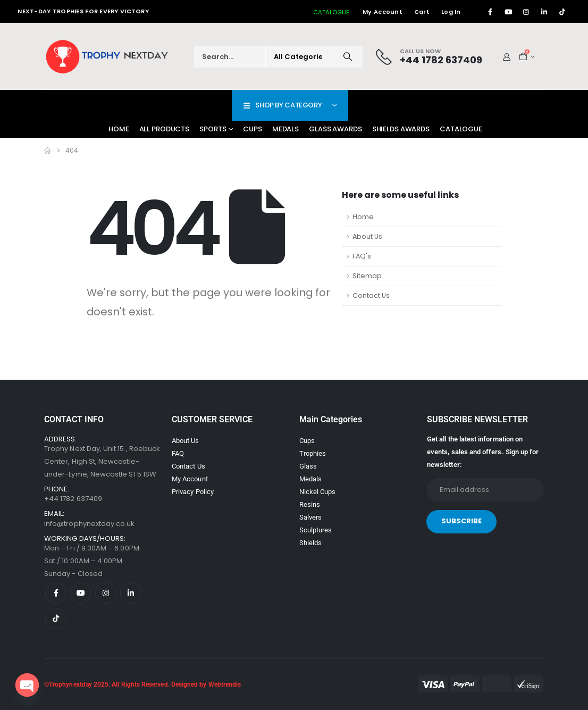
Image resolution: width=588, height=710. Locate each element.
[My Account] (507, 57)
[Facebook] (490, 12)
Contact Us (371, 295)
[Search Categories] (300, 57)
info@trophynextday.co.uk (90, 524)
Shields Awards (401, 129)
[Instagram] (526, 12)
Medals (285, 129)
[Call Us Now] (429, 57)
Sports (213, 129)
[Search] (348, 57)
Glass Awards (335, 129)
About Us (367, 236)
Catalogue (461, 129)
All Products (165, 129)
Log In (451, 12)
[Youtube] (508, 12)
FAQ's (362, 256)
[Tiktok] (562, 12)
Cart (422, 12)
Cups (253, 129)
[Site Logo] (108, 57)
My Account (383, 12)
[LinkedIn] (544, 12)
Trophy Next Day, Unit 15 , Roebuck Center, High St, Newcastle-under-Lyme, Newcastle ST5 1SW (102, 461)
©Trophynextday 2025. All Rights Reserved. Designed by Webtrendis (142, 684)
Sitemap (367, 276)
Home (119, 129)
